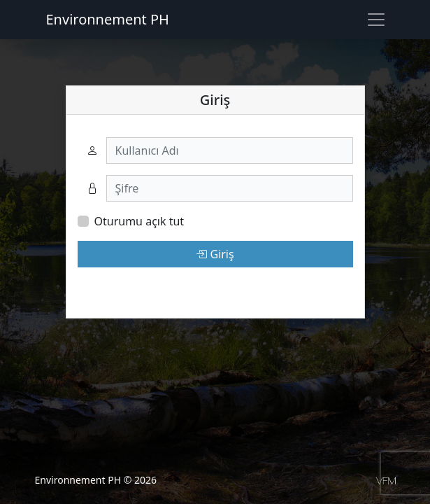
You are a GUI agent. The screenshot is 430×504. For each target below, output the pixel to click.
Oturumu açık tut (139, 221)
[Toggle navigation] (376, 20)
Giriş (215, 254)
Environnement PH (108, 19)
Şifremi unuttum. (122, 287)
